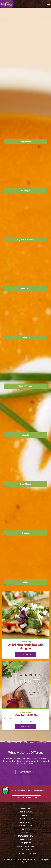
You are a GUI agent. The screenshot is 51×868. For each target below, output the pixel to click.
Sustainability (26, 826)
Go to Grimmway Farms (26, 798)
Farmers (26, 833)
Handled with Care (26, 846)
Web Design (43, 860)
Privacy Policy (26, 850)
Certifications (26, 822)
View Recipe (26, 655)
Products (25, 808)
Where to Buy (26, 840)
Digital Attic (25, 862)
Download (25, 726)
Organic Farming (26, 819)
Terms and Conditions (25, 853)
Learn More (26, 772)
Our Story (26, 829)
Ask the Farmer (25, 812)
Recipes (25, 815)
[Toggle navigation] (48, 4)
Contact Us (25, 843)
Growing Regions (26, 836)
